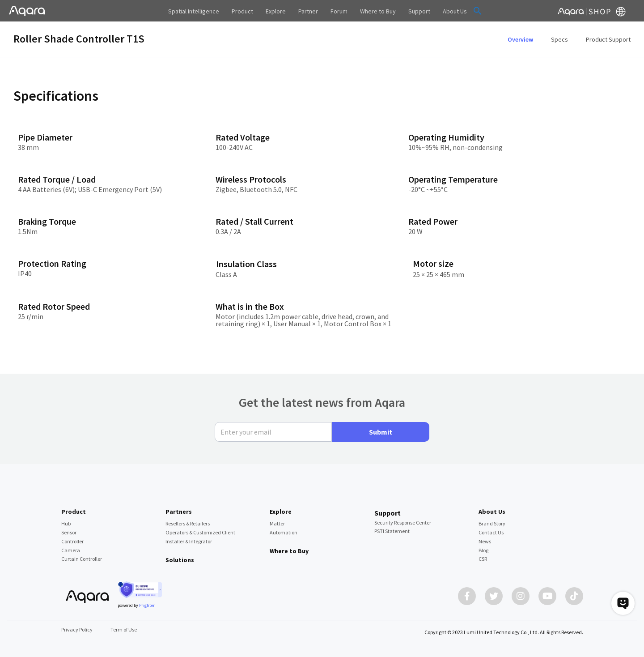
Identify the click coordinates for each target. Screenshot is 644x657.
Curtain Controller (82, 559)
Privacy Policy (77, 629)
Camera (71, 550)
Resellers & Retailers (188, 523)
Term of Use (124, 629)
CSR (483, 559)
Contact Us (491, 532)
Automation (284, 532)
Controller (72, 541)
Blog (483, 550)
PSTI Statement (392, 531)
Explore (281, 512)
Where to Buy (289, 551)
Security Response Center (403, 523)
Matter (277, 523)
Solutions (180, 560)
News (485, 541)
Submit (381, 432)
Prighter (147, 605)
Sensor (69, 532)
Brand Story (492, 523)
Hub (66, 523)
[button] (478, 11)
